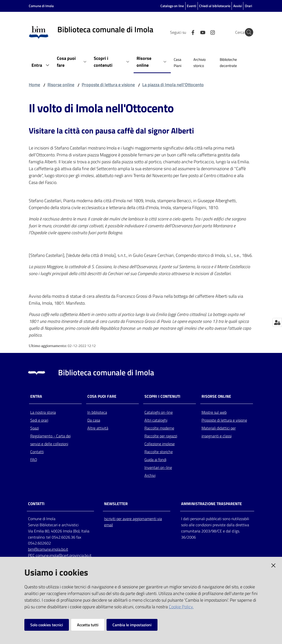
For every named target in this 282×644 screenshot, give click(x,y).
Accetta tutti (88, 625)
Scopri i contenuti (162, 396)
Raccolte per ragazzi (161, 436)
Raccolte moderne (159, 428)
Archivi (150, 475)
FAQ (34, 460)
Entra (36, 396)
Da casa (94, 420)
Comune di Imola (41, 6)
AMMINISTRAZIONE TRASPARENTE (211, 504)
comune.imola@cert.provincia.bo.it (64, 555)
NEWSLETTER (116, 504)
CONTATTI (36, 504)
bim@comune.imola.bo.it (48, 549)
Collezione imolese (160, 444)
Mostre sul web (214, 412)
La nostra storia (43, 412)
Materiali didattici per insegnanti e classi (219, 432)
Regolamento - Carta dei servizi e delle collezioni (50, 440)
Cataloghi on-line (159, 412)
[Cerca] (247, 32)
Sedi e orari (39, 420)
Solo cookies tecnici (47, 625)
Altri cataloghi (156, 420)
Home (34, 85)
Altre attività (98, 428)
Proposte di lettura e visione (108, 85)
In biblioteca (97, 412)
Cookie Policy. (181, 607)
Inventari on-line (158, 467)
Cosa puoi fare (102, 396)
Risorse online (61, 85)
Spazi (35, 428)
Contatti (37, 452)
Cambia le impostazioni (132, 625)
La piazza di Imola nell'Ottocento (173, 85)
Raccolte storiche (159, 452)
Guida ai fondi (155, 460)
